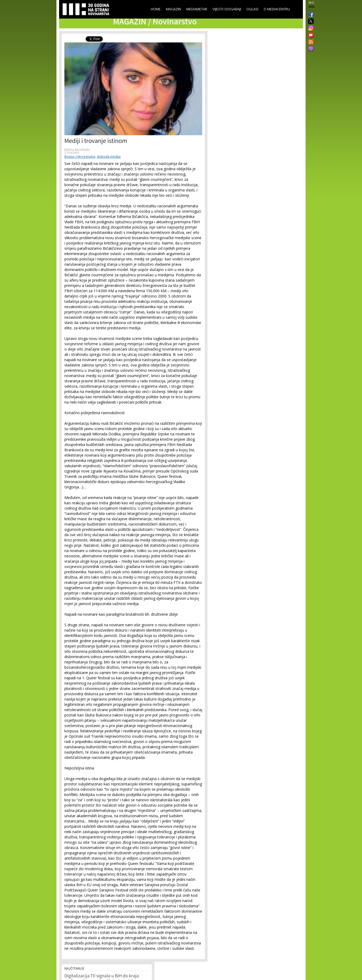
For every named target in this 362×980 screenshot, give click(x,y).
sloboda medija (109, 157)
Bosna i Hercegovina (80, 157)
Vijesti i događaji (227, 9)
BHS (311, 3)
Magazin (173, 9)
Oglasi (252, 9)
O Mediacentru (277, 9)
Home (156, 9)
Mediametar (197, 9)
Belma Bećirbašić (77, 150)
